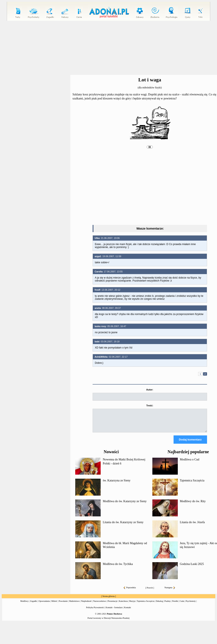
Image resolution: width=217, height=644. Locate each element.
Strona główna (108, 600)
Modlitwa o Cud (190, 463)
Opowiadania (44, 605)
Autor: (150, 390)
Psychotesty (191, 605)
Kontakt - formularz (114, 611)
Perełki (175, 605)
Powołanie (63, 605)
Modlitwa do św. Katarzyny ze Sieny (125, 505)
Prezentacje (113, 605)
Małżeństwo (74, 605)
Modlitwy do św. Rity (193, 505)
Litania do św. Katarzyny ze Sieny (123, 526)
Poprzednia (130, 591)
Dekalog (159, 605)
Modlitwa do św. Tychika (118, 568)
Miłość (54, 605)
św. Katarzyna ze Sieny (117, 484)
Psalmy (168, 605)
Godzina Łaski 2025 (192, 568)
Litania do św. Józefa (192, 526)
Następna (170, 591)
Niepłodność (86, 605)
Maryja (132, 605)
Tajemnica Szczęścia (192, 484)
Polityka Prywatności (95, 611)
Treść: (150, 406)
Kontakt (128, 611)
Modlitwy (24, 605)
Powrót (150, 592)
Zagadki (34, 605)
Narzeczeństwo (100, 605)
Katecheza (123, 605)
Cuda (182, 605)
